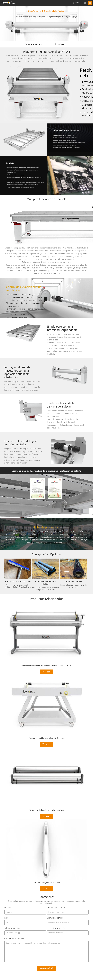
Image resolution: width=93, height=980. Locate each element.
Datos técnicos (62, 44)
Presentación (46, 969)
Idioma (76, 3)
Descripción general (33, 44)
